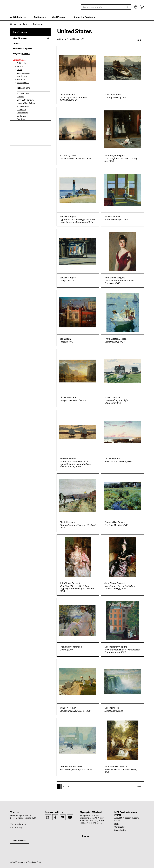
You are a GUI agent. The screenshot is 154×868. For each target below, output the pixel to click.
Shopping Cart (121, 830)
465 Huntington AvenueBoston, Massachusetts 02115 (23, 817)
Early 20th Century (25, 100)
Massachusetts (24, 73)
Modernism (22, 116)
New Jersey (22, 76)
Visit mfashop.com (19, 824)
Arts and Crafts (24, 93)
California (21, 63)
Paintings (21, 119)
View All (26, 54)
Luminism (21, 110)
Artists (31, 43)
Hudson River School (26, 103)
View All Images (31, 38)
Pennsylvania (23, 83)
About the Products (84, 17)
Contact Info (120, 827)
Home (13, 24)
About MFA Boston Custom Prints (127, 819)
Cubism (20, 97)
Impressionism (23, 106)
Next (139, 40)
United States (19, 60)
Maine (19, 70)
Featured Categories (31, 49)
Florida (20, 66)
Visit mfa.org (16, 827)
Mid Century (22, 113)
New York (21, 79)
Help (116, 824)
